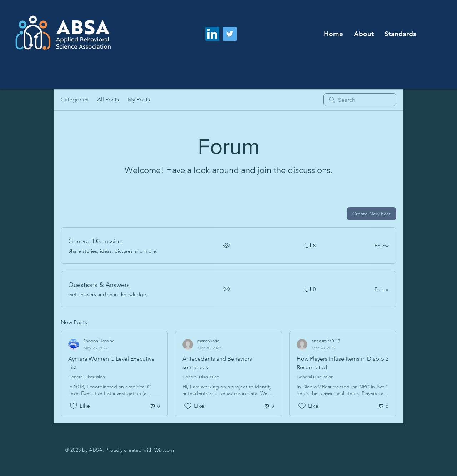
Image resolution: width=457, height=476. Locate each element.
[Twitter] (230, 34)
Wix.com (164, 450)
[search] (360, 100)
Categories (75, 100)
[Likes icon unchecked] (74, 406)
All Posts (108, 100)
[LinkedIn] (212, 34)
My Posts (139, 100)
